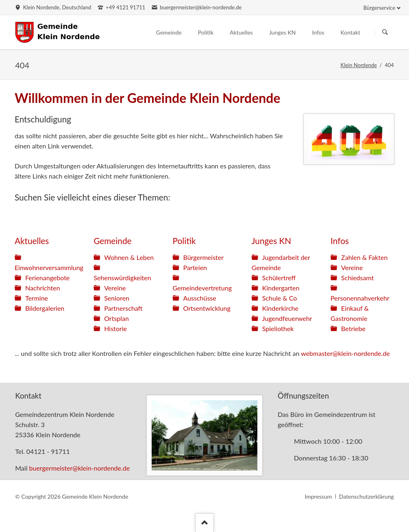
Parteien (195, 267)
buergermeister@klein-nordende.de (80, 468)
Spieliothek (278, 328)
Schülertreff (279, 278)
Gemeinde (112, 241)
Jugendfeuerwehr (287, 318)
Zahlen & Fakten (364, 257)
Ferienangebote (47, 278)
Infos (340, 241)
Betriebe (353, 328)
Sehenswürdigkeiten (122, 278)
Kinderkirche (280, 308)
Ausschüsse (200, 298)
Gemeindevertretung (202, 288)
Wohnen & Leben (129, 257)
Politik (184, 241)
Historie (115, 328)
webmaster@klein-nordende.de (345, 353)
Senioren (117, 298)
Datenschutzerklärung (367, 496)
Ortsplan (116, 318)
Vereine (115, 288)
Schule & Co (280, 298)
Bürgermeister (204, 257)
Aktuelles (32, 241)
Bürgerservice (379, 8)
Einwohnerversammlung (49, 267)
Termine (37, 298)
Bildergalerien (45, 308)
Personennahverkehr (360, 298)
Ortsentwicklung (207, 308)
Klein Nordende (359, 65)
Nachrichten (43, 288)
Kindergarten (281, 288)
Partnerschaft (123, 308)
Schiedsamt (357, 278)
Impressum (318, 496)
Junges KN (271, 241)
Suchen (385, 33)
